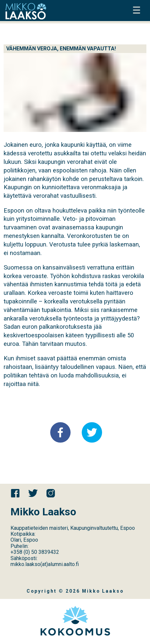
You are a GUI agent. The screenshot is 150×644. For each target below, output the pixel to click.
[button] (60, 432)
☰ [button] (137, 10)
